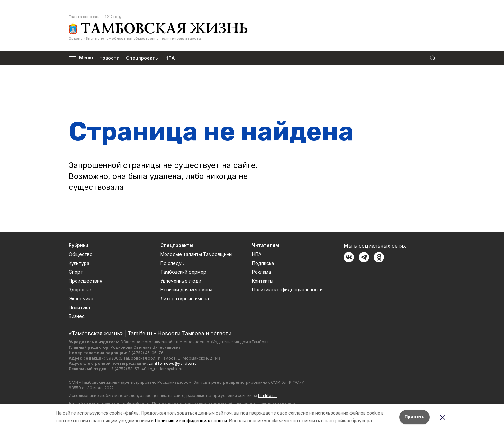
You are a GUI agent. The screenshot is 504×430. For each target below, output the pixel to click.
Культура (79, 263)
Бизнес (77, 316)
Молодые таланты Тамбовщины (196, 254)
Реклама (261, 272)
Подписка (263, 263)
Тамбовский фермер (183, 272)
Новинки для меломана (186, 290)
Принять (414, 417)
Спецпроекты (142, 58)
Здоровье (80, 290)
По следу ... (173, 263)
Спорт (76, 272)
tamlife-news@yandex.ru (173, 363)
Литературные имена (185, 298)
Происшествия (85, 281)
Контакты (263, 281)
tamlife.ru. (267, 395)
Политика (79, 307)
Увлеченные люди (181, 281)
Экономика (81, 298)
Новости (109, 58)
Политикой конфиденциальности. (191, 421)
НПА (170, 58)
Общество (81, 254)
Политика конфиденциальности (287, 290)
